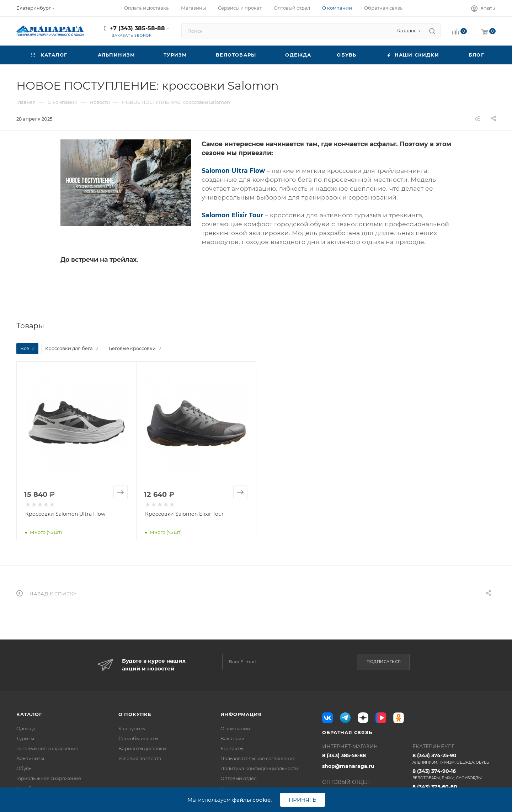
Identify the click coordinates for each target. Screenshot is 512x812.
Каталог (29, 714)
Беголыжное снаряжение (47, 748)
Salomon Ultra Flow (233, 171)
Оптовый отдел (239, 778)
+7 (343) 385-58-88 (137, 28)
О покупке (135, 714)
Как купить (132, 728)
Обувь (24, 768)
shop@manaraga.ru (348, 766)
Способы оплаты (138, 738)
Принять (303, 800)
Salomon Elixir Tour (232, 215)
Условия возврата (140, 758)
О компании (235, 728)
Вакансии (233, 738)
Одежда (26, 728)
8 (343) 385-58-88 (344, 755)
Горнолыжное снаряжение (49, 778)
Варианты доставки (142, 748)
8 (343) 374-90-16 (454, 774)
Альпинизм (30, 758)
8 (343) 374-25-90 (454, 759)
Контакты (232, 748)
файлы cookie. (252, 800)
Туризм (25, 738)
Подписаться (384, 662)
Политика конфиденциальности (259, 768)
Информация (241, 714)
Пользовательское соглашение (258, 758)
